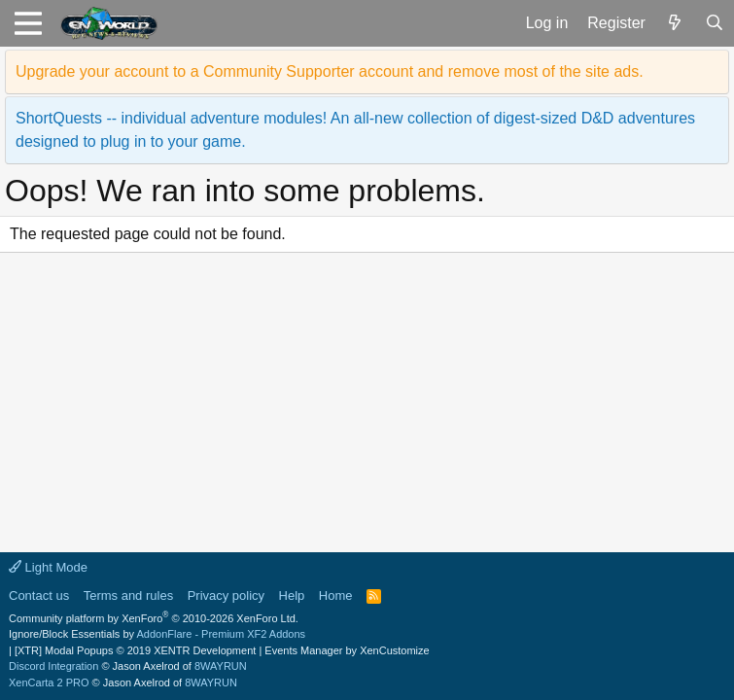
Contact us (39, 595)
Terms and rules (128, 595)
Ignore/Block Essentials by (157, 634)
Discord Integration (53, 666)
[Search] (714, 23)
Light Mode (48, 567)
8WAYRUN (221, 666)
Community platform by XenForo (154, 618)
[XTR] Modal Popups (135, 650)
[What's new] (675, 23)
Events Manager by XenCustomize (347, 650)
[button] (28, 23)
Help (292, 595)
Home (336, 595)
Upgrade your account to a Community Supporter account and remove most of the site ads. (330, 71)
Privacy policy (226, 595)
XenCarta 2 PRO (49, 682)
